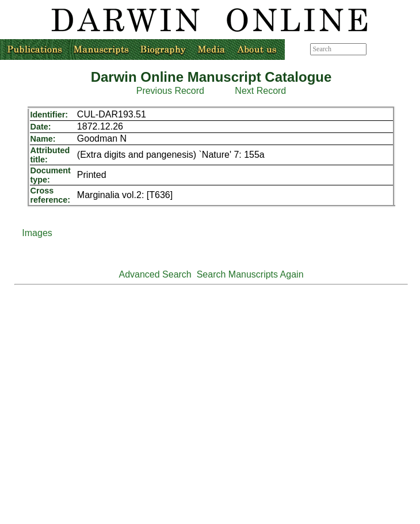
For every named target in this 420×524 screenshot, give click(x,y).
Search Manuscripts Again (250, 274)
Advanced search (393, 49)
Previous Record (170, 91)
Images (37, 233)
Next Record (260, 91)
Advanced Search (155, 274)
